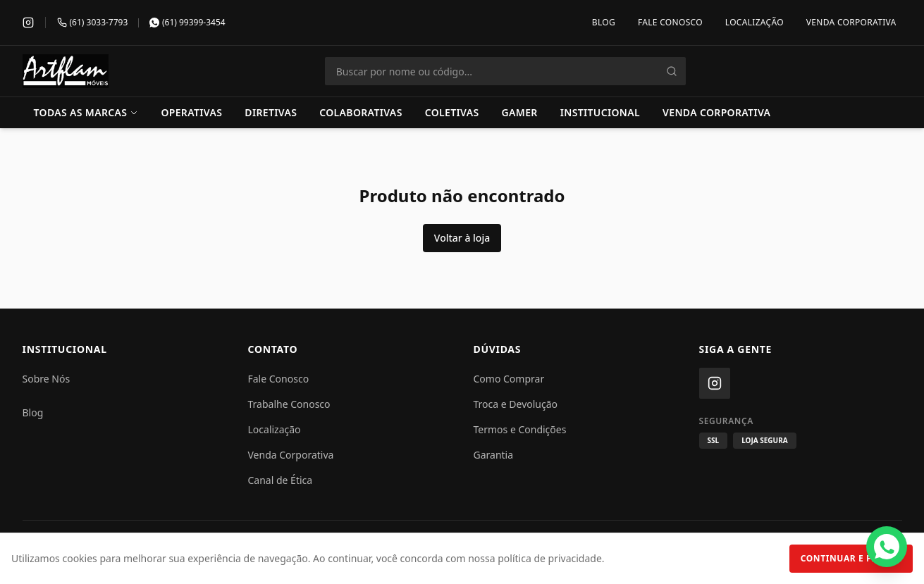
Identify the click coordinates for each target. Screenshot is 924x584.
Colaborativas (361, 112)
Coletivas (452, 112)
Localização (754, 22)
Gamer (520, 112)
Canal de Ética (281, 480)
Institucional (600, 112)
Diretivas (271, 112)
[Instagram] (28, 23)
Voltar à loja (462, 238)
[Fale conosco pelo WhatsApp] (887, 547)
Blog (604, 22)
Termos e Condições (520, 429)
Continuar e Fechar (851, 558)
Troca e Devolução (516, 404)
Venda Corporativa (851, 22)
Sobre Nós (47, 379)
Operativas (191, 112)
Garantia (494, 455)
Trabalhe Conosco (289, 404)
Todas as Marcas (86, 112)
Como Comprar (509, 379)
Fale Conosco (670, 22)
